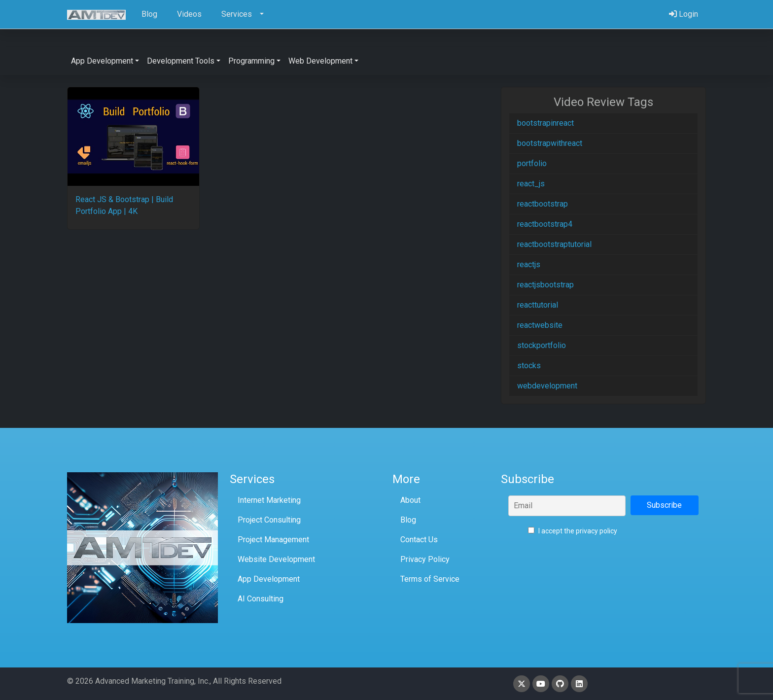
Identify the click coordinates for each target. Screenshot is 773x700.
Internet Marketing (269, 500)
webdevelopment (547, 386)
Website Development (276, 559)
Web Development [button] (320, 61)
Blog (408, 520)
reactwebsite (540, 325)
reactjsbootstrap (545, 285)
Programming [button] (251, 61)
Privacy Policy (425, 559)
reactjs (529, 264)
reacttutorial (538, 305)
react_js (531, 184)
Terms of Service (430, 579)
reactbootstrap (543, 204)
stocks (529, 366)
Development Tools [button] (181, 61)
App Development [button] (102, 61)
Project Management (273, 540)
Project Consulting (269, 520)
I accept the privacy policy (573, 531)
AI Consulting (261, 599)
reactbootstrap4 (545, 224)
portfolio (532, 163)
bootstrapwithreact (550, 143)
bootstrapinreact (545, 123)
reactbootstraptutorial (554, 244)
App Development (269, 579)
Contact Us (419, 540)
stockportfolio (542, 345)
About (410, 500)
